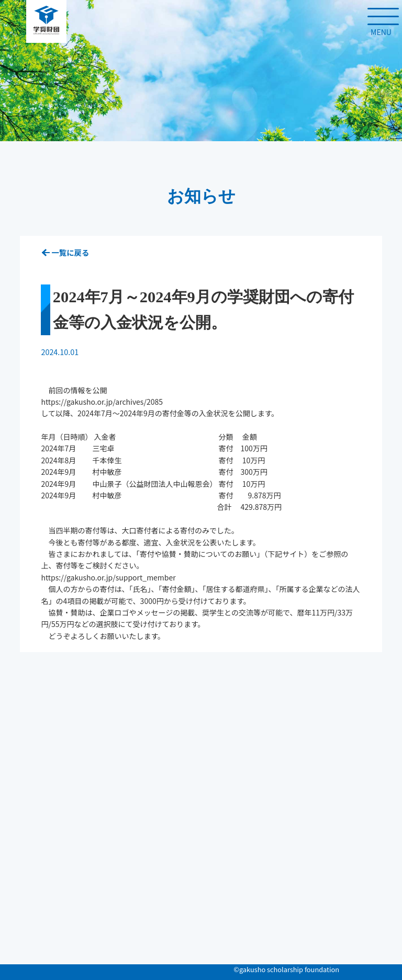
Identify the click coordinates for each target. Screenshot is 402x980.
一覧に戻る (70, 252)
